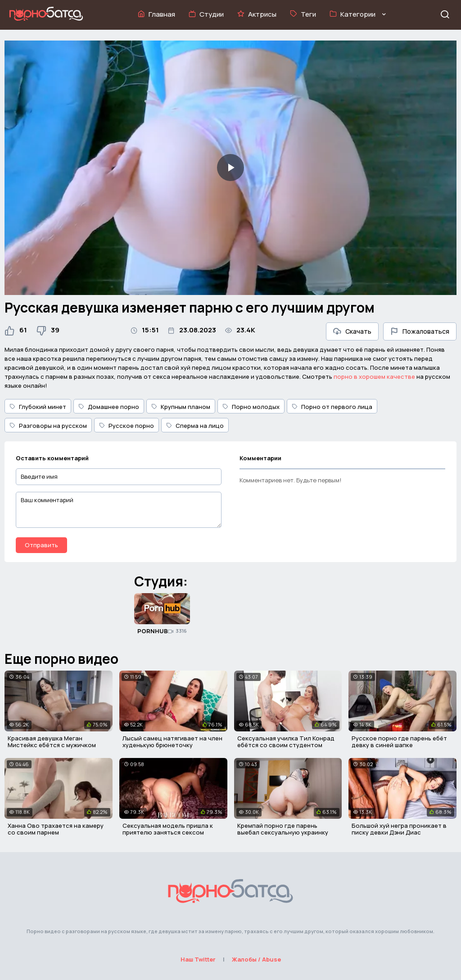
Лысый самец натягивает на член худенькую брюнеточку (172, 742)
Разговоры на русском (48, 426)
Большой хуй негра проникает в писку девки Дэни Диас (399, 829)
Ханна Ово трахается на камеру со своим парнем (56, 829)
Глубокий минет (38, 407)
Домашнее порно (109, 407)
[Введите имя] (119, 477)
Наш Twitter (198, 959)
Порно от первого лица (332, 407)
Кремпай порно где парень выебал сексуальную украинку (283, 829)
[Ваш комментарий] (119, 510)
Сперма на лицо (195, 426)
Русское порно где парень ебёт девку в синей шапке (399, 742)
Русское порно (127, 426)
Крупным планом (181, 407)
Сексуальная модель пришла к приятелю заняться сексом (168, 829)
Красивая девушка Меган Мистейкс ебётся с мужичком (52, 742)
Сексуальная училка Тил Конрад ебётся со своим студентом (286, 742)
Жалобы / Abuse (256, 959)
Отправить (41, 545)
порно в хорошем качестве (374, 377)
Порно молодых (251, 407)
